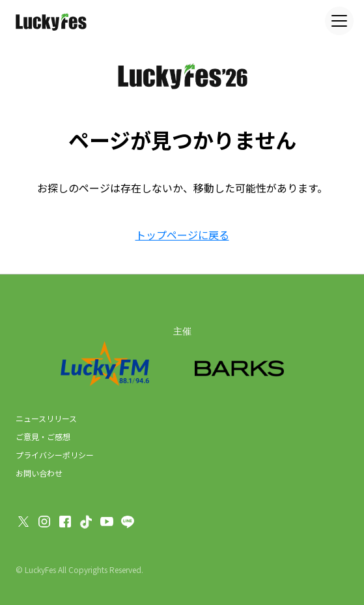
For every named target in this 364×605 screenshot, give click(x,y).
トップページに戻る (182, 235)
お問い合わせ (39, 473)
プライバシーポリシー (55, 455)
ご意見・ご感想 (43, 436)
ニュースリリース (46, 418)
